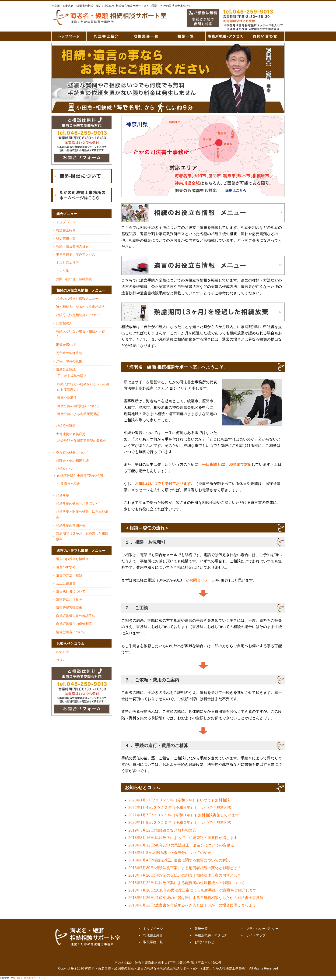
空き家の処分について (72, 453)
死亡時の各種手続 (69, 353)
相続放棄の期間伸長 (71, 525)
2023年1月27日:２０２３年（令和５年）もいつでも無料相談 (179, 800)
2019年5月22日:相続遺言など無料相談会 (162, 830)
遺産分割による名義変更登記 (78, 414)
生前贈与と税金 (69, 484)
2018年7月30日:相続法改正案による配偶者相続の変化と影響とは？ (185, 868)
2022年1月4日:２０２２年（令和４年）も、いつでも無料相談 (180, 808)
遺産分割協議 (66, 369)
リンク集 (63, 271)
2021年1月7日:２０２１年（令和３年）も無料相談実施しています (184, 815)
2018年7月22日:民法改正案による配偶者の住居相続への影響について (187, 883)
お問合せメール (203, 580)
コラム (61, 660)
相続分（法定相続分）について (79, 315)
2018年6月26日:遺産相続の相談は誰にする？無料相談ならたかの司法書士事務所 (196, 898)
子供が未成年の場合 (72, 376)
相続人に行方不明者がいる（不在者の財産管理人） (83, 387)
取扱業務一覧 (146, 36)
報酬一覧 (185, 36)
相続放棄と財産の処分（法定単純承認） (82, 515)
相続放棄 (63, 496)
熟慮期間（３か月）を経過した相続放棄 (82, 536)
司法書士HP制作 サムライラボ (29, 978)
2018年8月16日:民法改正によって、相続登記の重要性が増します (183, 838)
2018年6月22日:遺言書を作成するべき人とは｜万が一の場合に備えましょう (192, 905)
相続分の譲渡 (66, 426)
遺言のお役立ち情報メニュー (77, 559)
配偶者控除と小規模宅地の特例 (80, 476)
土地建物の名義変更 (71, 434)
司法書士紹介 (106, 36)
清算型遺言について (71, 632)
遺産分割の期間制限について (78, 406)
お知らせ (63, 652)
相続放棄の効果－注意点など (77, 504)
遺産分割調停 (67, 398)
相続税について (67, 469)
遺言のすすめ (66, 567)
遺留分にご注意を (69, 599)
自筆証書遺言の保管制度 (74, 624)
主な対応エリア (67, 263)
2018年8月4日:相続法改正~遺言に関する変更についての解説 (179, 860)
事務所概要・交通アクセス (76, 254)
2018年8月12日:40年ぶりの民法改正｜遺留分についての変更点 (181, 845)
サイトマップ (256, 935)
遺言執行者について (71, 591)
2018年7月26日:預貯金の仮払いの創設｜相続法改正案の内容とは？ (185, 875)
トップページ (69, 36)
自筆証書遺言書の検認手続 (76, 616)
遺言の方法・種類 (69, 575)
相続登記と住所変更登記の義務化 (82, 441)
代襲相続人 (64, 323)
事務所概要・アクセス (225, 36)
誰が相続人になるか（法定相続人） (82, 307)
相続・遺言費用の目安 (72, 246)
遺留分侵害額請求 (69, 608)
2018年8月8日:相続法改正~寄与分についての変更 (170, 853)
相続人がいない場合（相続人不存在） (80, 334)
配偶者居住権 (66, 345)
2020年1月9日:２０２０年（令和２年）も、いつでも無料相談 (180, 823)
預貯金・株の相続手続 (72, 461)
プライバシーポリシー (262, 929)
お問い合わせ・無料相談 (74, 279)
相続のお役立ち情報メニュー (77, 299)
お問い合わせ (265, 36)
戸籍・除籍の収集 (69, 361)
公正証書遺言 (66, 583)
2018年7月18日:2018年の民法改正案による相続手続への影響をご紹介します (192, 890)
